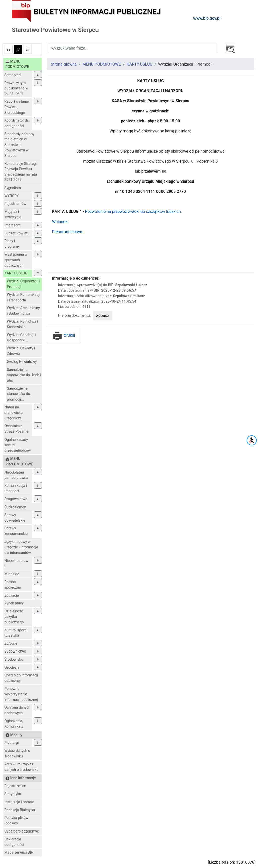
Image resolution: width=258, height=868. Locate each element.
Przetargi (11, 743)
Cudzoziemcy (15, 507)
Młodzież (12, 574)
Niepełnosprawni (17, 564)
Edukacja (12, 595)
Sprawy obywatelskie (15, 518)
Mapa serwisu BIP (19, 853)
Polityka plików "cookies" (16, 821)
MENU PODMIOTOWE (102, 64)
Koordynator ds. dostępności (17, 123)
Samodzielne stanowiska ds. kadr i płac (24, 375)
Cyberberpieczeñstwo (22, 831)
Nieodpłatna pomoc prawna (16, 475)
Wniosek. (60, 222)
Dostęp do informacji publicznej (21, 678)
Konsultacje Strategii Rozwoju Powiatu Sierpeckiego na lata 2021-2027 (21, 172)
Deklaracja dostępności (14, 842)
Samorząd (12, 75)
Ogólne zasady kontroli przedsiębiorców (18, 445)
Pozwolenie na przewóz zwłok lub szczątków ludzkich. (133, 212)
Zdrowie (11, 644)
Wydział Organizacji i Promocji (23, 284)
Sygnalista (13, 188)
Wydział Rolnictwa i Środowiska (22, 324)
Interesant (12, 225)
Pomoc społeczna (13, 585)
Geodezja (12, 667)
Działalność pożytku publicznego (14, 617)
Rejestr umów (15, 204)
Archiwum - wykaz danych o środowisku (21, 767)
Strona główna (64, 64)
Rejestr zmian (15, 786)
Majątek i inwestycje (13, 215)
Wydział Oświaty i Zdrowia (21, 351)
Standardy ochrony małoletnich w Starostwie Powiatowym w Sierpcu (19, 145)
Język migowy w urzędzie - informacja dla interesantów (21, 547)
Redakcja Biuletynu (20, 810)
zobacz (103, 316)
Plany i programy (12, 244)
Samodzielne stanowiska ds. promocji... (19, 394)
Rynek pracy (14, 603)
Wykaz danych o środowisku (17, 754)
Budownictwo (15, 651)
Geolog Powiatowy (22, 362)
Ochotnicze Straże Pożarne (16, 429)
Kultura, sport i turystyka (16, 633)
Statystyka (13, 794)
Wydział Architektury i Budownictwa (23, 311)
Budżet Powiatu (17, 233)
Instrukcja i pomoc (19, 802)
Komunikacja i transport (16, 489)
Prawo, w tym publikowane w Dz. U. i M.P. (16, 88)
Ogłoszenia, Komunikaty (14, 724)
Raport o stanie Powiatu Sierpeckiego (17, 107)
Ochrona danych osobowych (17, 710)
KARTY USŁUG (16, 273)
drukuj (64, 335)
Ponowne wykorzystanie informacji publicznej (21, 694)
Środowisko (14, 659)
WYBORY (11, 196)
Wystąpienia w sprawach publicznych (16, 260)
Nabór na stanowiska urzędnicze (13, 413)
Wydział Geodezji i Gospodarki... (21, 338)
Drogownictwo (16, 499)
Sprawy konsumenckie (16, 531)
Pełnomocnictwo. (68, 232)
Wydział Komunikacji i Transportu (23, 297)
